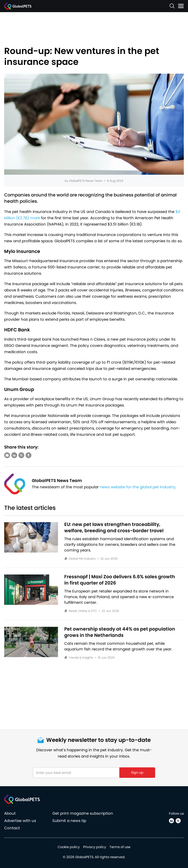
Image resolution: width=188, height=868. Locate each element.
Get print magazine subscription (83, 813)
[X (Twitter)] (178, 821)
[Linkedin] (171, 821)
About (10, 813)
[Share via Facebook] (28, 455)
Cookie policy (69, 847)
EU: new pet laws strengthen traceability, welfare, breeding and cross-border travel (114, 528)
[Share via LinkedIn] (14, 455)
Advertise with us (20, 821)
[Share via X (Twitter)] (21, 455)
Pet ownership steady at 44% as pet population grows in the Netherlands (120, 632)
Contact (12, 828)
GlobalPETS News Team (86, 181)
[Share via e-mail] (7, 455)
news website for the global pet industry (138, 487)
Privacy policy (95, 847)
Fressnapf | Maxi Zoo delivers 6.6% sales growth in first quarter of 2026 (120, 580)
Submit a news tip (69, 821)
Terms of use (120, 847)
